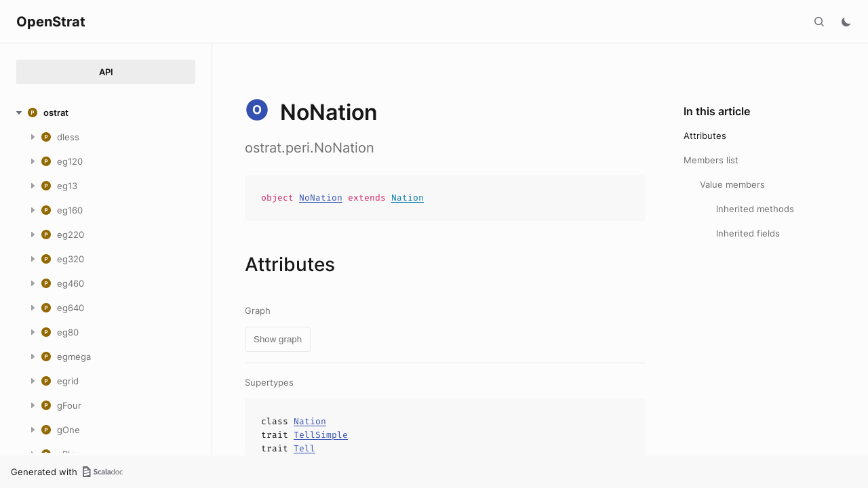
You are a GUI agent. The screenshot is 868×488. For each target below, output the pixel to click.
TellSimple (321, 435)
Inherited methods (755, 209)
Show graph (278, 339)
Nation (408, 198)
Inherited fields (748, 233)
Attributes (705, 136)
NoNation (321, 198)
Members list (711, 160)
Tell (304, 448)
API (106, 72)
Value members (732, 184)
